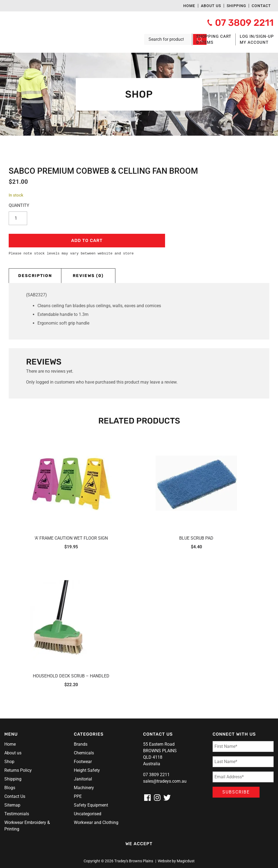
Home (189, 6)
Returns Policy (18, 770)
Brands (81, 744)
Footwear (83, 762)
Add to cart (87, 240)
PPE (78, 796)
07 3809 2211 (156, 775)
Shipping (236, 6)
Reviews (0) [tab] (88, 276)
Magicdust (186, 861)
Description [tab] (35, 276)
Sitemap (12, 805)
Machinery (84, 788)
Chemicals (84, 753)
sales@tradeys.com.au (165, 781)
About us (211, 6)
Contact (261, 6)
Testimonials (17, 814)
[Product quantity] (20, 218)
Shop (9, 762)
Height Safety (87, 770)
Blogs (10, 788)
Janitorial (83, 779)
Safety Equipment (91, 805)
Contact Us (15, 796)
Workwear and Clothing (96, 822)
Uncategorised (88, 814)
